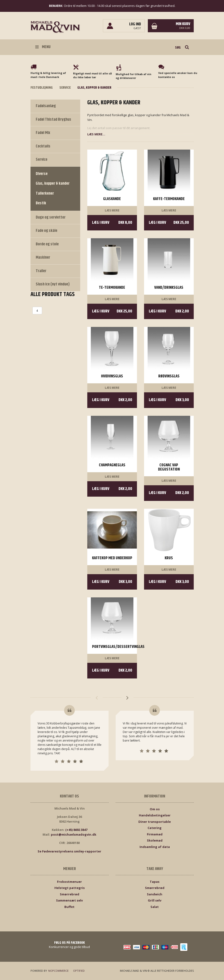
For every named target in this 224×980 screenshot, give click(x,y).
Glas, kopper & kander (53, 183)
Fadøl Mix (43, 133)
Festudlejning (42, 88)
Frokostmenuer (69, 882)
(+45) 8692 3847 (76, 830)
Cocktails (43, 146)
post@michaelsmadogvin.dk (74, 834)
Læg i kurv (112, 223)
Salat (155, 907)
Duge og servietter (51, 217)
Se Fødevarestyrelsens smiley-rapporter (69, 851)
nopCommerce (58, 971)
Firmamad (155, 834)
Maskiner (43, 257)
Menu (43, 47)
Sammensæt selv (69, 900)
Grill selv (155, 900)
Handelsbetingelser (155, 815)
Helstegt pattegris (70, 888)
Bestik (41, 203)
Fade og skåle (46, 231)
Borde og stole (47, 244)
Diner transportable (155, 822)
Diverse (42, 174)
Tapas (155, 882)
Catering (155, 828)
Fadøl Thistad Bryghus (53, 119)
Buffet (69, 907)
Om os (155, 809)
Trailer (41, 271)
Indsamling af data (155, 847)
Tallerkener (45, 193)
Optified (78, 971)
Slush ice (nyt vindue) (53, 284)
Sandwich (155, 894)
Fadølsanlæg (46, 106)
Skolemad (155, 840)
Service (65, 88)
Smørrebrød (70, 894)
